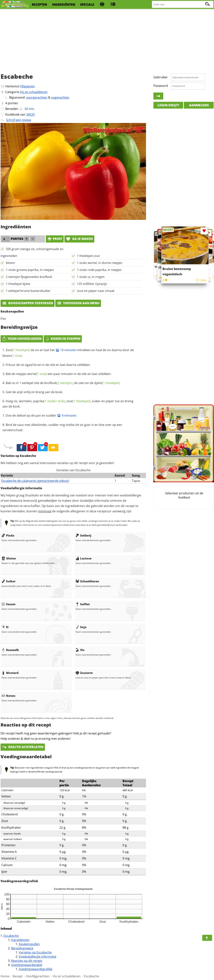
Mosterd (10, 673)
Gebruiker (161, 77)
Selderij (83, 535)
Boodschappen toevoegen (28, 303)
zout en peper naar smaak (96, 291)
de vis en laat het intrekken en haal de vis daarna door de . (68, 353)
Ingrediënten (20, 940)
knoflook (58, 383)
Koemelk (10, 650)
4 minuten (67, 415)
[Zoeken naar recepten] (183, 4)
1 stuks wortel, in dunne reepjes (100, 263)
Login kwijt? (168, 105)
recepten (39, 5)
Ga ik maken (79, 239)
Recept (18, 976)
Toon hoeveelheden (22, 339)
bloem (10, 263)
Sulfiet (83, 604)
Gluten (9, 558)
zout (78, 401)
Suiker (9, 581)
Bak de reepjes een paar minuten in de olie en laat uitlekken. (59, 374)
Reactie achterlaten (23, 747)
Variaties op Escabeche (35, 952)
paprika (44, 401)
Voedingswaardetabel (27, 965)
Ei (5, 627)
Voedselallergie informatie (37, 957)
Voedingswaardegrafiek (36, 969)
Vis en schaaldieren (34, 92)
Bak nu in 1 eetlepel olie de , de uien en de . (63, 383)
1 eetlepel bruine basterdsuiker (28, 291)
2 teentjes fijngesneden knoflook (29, 277)
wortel (37, 374)
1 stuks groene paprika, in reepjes (30, 270)
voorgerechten (37, 97)
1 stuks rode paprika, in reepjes (99, 270)
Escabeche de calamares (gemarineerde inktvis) (35, 481)
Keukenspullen (29, 944)
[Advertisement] (107, 40)
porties (13, 103)
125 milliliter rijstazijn (92, 284)
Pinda (8, 535)
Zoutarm (84, 673)
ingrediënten (64, 5)
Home (5, 976)
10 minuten (66, 350)
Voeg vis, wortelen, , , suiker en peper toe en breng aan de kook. (68, 404)
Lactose (84, 558)
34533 (30, 114)
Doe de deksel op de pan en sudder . (41, 415)
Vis (80, 650)
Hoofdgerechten (38, 976)
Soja (81, 627)
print (55, 239)
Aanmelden (199, 105)
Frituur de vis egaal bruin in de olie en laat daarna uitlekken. (48, 365)
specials (87, 5)
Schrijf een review (19, 120)
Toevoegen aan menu (78, 303)
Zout (18, 350)
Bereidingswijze (22, 948)
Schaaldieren (87, 581)
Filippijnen (28, 86)
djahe (107, 383)
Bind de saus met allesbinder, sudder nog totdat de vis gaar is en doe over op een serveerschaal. (62, 427)
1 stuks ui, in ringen (91, 277)
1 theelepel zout (88, 256)
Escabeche (11, 936)
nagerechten (60, 97)
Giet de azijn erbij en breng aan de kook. (34, 392)
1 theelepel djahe (18, 284)
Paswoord (161, 86)
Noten (8, 696)
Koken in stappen (63, 339)
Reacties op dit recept (27, 961)
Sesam (9, 604)
